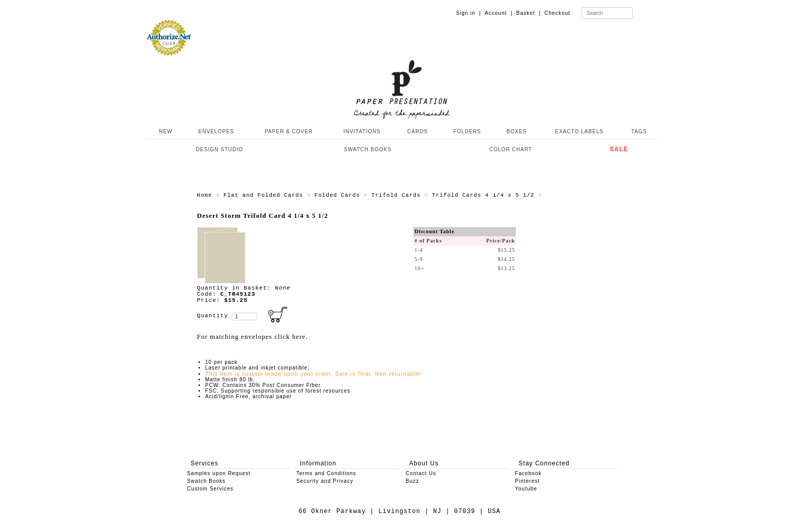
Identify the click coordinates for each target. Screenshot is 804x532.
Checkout (557, 13)
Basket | (529, 13)
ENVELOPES (216, 131)
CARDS (417, 131)
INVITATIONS (362, 131)
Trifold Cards (398, 195)
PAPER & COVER (289, 131)
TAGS (639, 131)
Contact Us (421, 473)
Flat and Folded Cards (265, 195)
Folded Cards (339, 195)
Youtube (526, 489)
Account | (498, 13)
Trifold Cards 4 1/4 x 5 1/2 (485, 195)
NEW (165, 131)
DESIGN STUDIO (219, 149)
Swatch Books (206, 481)
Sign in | (468, 13)
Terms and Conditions (326, 473)
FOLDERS (467, 131)
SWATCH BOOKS (368, 149)
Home (206, 195)
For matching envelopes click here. (252, 336)
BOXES (517, 131)
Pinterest (527, 481)
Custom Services (210, 489)
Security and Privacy (325, 481)
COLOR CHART (511, 149)
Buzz (412, 481)
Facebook (528, 473)
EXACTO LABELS (580, 131)
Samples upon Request (219, 473)
